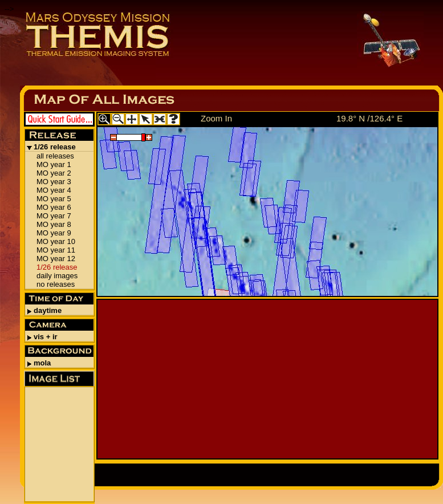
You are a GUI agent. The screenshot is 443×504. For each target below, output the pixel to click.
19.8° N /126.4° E (369, 118)
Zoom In (216, 118)
